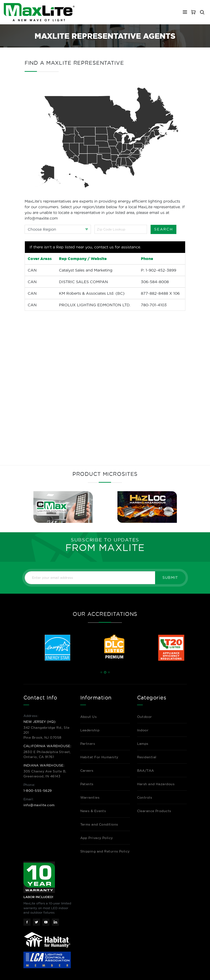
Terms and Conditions (99, 824)
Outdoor (145, 717)
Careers (87, 771)
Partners (88, 744)
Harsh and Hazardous (156, 784)
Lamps (143, 744)
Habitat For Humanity (99, 757)
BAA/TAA (146, 771)
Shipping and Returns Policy (105, 851)
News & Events (93, 811)
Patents (87, 784)
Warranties (90, 797)
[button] (101, 672)
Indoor (143, 730)
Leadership (90, 730)
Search (163, 229)
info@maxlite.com (39, 805)
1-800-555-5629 (38, 791)
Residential (147, 757)
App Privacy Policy (97, 838)
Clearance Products (154, 811)
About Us (89, 717)
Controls (145, 797)
